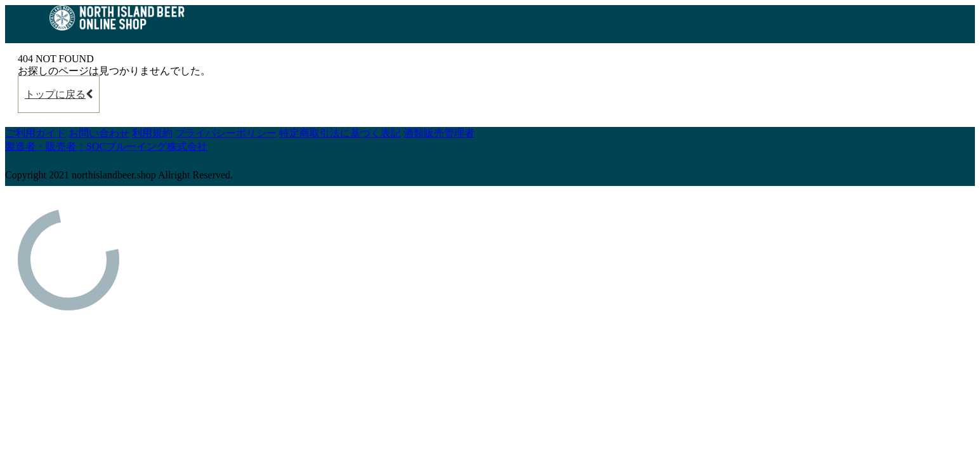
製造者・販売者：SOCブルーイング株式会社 (106, 146)
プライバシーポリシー (226, 133)
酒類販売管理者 (439, 133)
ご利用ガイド (36, 133)
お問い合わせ (99, 133)
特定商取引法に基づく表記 (340, 133)
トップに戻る (59, 94)
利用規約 (152, 133)
